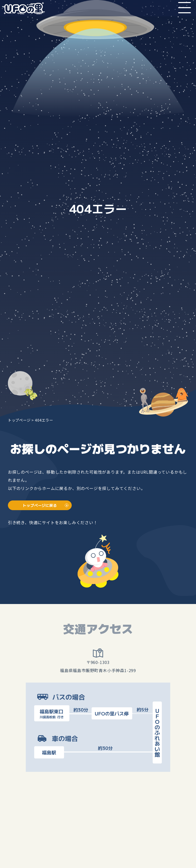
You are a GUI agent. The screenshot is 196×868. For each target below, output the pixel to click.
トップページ (19, 420)
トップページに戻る (40, 505)
